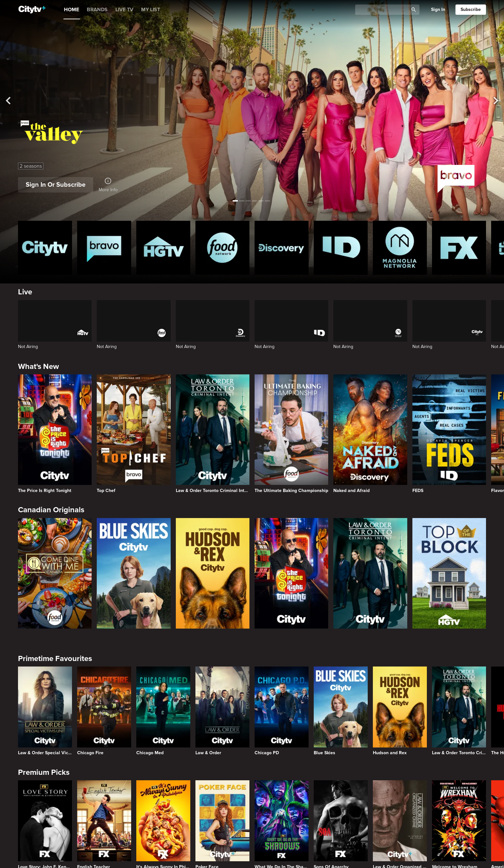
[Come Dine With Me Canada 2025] (55, 573)
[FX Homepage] (459, 248)
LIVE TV (124, 10)
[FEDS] (449, 434)
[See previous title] (12, 101)
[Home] (32, 10)
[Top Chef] (134, 434)
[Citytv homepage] (45, 248)
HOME (72, 10)
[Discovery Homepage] (282, 248)
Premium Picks (44, 772)
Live (25, 292)
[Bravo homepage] (104, 248)
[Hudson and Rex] (213, 573)
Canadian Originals (51, 510)
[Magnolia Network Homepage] (400, 248)
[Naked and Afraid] (370, 434)
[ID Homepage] (341, 248)
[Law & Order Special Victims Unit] (45, 711)
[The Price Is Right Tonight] (55, 434)
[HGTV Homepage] (163, 248)
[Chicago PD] (282, 711)
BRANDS (97, 10)
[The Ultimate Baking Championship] (291, 434)
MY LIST (151, 10)
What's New (38, 367)
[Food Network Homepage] (222, 248)
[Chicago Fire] (104, 711)
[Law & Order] (222, 711)
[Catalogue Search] (384, 10)
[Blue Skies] (134, 573)
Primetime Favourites (55, 659)
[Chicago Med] (163, 711)
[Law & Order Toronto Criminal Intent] (213, 434)
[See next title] (492, 101)
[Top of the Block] (449, 573)
